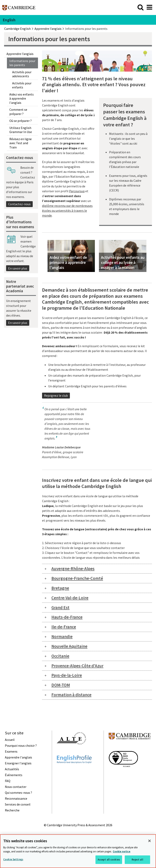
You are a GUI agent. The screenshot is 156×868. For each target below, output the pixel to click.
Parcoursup (77, 191)
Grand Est (60, 607)
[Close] (149, 841)
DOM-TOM (61, 685)
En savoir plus (18, 268)
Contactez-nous (19, 204)
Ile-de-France (64, 627)
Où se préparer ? (21, 121)
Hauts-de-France (67, 617)
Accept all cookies (109, 860)
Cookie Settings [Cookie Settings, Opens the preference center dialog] (13, 859)
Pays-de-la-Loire (67, 675)
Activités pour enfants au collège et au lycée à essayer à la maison (123, 262)
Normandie (62, 636)
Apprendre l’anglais (20, 54)
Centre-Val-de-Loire (70, 598)
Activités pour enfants (22, 85)
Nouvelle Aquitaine (69, 646)
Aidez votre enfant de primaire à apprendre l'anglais (68, 262)
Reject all (137, 860)
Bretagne (60, 588)
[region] (78, 851)
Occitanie (60, 656)
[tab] (97, 569)
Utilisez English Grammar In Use (21, 130)
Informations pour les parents (22, 63)
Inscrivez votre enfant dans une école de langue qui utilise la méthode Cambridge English (97, 483)
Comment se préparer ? (18, 112)
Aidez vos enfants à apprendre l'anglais (22, 98)
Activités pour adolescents (22, 74)
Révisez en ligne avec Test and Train (21, 143)
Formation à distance (71, 695)
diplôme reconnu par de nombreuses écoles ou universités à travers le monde (67, 211)
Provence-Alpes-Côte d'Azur (77, 666)
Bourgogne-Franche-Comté (77, 578)
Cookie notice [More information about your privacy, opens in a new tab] (122, 851)
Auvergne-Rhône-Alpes (73, 569)
